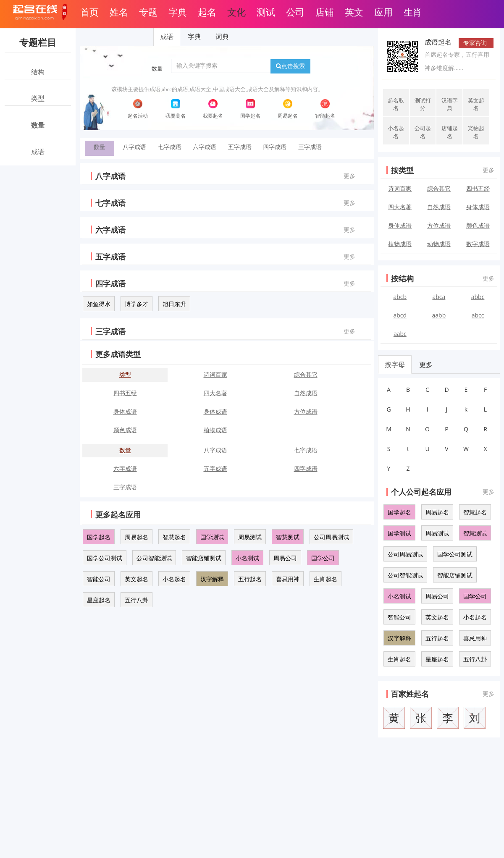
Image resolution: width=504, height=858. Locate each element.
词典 (222, 37)
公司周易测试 (331, 537)
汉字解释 (212, 579)
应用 (383, 12)
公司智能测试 (154, 558)
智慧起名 (174, 537)
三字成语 (310, 147)
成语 (167, 37)
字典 (178, 12)
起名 (207, 12)
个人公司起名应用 (421, 492)
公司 (295, 12)
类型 (125, 374)
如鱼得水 (99, 304)
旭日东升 (174, 304)
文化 (236, 12)
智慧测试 (288, 537)
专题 (148, 12)
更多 (349, 176)
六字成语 (205, 147)
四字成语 (275, 147)
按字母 (395, 365)
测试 (266, 12)
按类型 (402, 170)
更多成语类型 (118, 354)
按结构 (402, 278)
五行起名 (250, 579)
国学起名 (99, 537)
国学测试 (212, 537)
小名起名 (174, 579)
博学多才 (136, 304)
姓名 (119, 12)
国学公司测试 (105, 558)
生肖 (413, 12)
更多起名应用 (118, 514)
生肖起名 (325, 579)
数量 (157, 69)
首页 (89, 12)
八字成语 (134, 147)
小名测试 (247, 558)
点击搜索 (290, 66)
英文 (354, 12)
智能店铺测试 (204, 558)
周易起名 (136, 537)
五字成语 (240, 147)
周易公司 (285, 558)
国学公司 (323, 558)
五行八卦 (136, 600)
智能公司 (99, 579)
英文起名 (136, 579)
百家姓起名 (410, 694)
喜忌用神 (288, 579)
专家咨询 (475, 43)
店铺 (325, 12)
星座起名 (99, 600)
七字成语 (170, 147)
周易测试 (250, 537)
